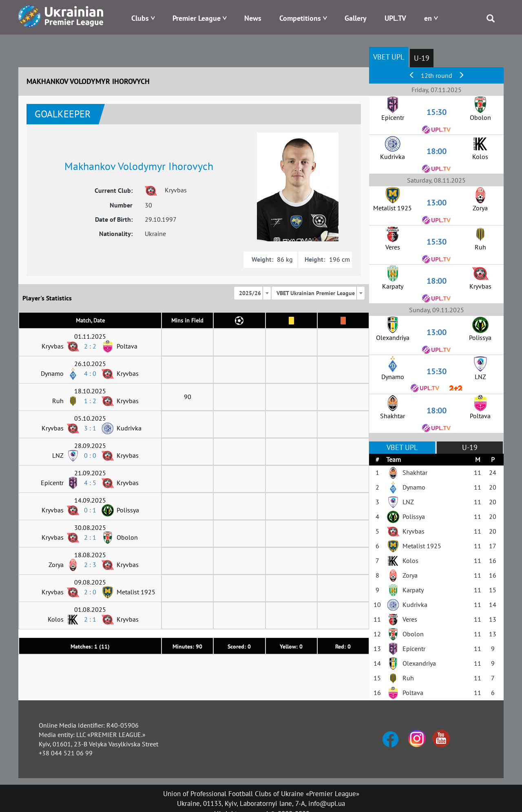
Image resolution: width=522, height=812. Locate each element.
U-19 (422, 58)
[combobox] (252, 293)
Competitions (300, 18)
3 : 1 (90, 428)
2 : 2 (90, 346)
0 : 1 (90, 510)
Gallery (356, 18)
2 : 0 (90, 592)
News (253, 18)
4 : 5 (90, 483)
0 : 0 (90, 455)
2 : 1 (90, 537)
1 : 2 (90, 401)
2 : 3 (90, 565)
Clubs (140, 18)
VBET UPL (389, 57)
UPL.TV (395, 18)
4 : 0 (90, 373)
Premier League (197, 18)
